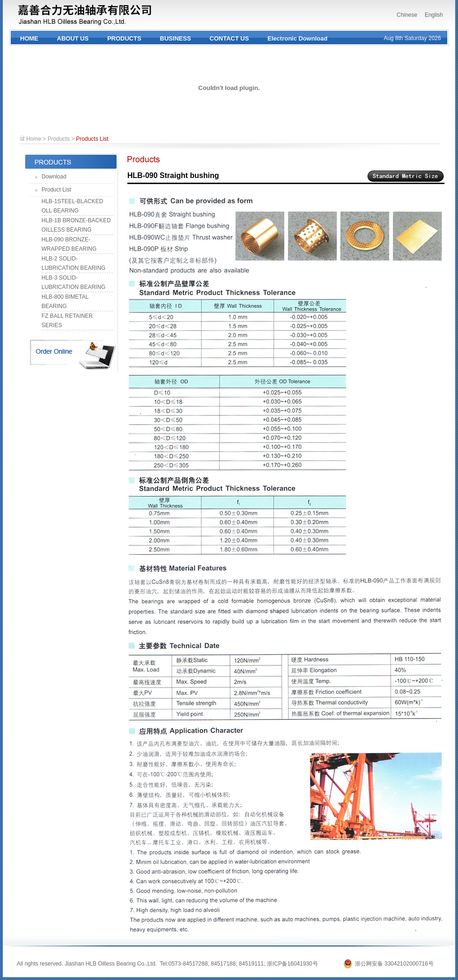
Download (54, 177)
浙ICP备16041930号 (292, 964)
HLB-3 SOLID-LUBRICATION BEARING (73, 282)
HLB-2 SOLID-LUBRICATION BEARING (73, 263)
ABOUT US (73, 38)
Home (34, 139)
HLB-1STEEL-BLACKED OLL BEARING (72, 206)
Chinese (407, 15)
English (434, 15)
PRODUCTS (124, 38)
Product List (56, 190)
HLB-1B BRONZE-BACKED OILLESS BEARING (76, 225)
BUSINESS (175, 38)
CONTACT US (229, 38)
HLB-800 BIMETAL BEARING (65, 302)
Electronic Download (298, 38)
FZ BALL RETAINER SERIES (67, 321)
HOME (29, 38)
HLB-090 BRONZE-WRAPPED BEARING (69, 244)
